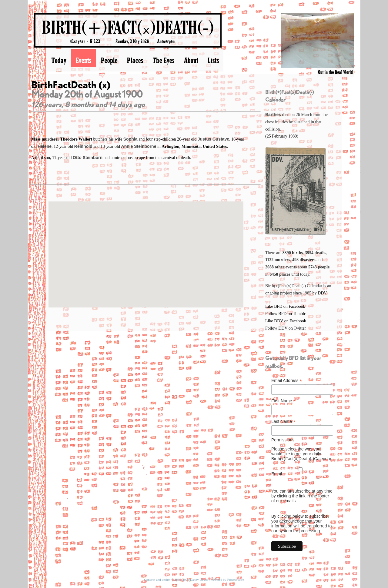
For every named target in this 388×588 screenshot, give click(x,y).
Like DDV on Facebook (286, 321)
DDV (322, 293)
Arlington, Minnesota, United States (194, 146)
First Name (284, 401)
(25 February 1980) (282, 136)
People (109, 60)
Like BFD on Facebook (285, 306)
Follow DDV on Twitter (286, 328)
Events (83, 60)
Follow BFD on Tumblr (285, 314)
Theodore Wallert (77, 139)
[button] (146, 249)
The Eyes (163, 60)
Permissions (283, 440)
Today (59, 60)
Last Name (283, 422)
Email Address (287, 381)
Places (135, 60)
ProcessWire (235, 580)
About (191, 60)
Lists (213, 60)
